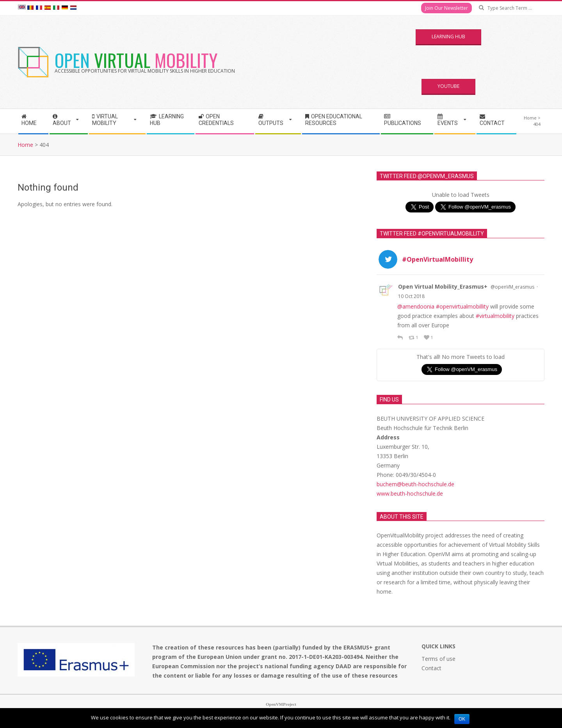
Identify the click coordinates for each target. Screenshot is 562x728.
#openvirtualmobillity (462, 306)
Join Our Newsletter (446, 8)
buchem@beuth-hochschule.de (415, 484)
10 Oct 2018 (411, 296)
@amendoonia (416, 306)
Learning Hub (448, 37)
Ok (462, 719)
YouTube (448, 86)
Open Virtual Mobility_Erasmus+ (443, 286)
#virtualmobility (495, 316)
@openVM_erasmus (512, 287)
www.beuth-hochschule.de (410, 493)
